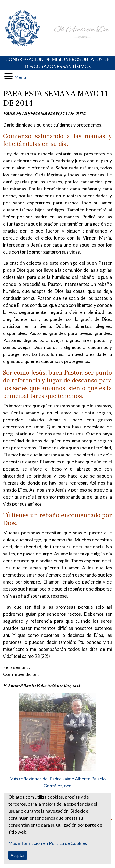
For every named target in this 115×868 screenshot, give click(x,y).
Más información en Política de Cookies (48, 843)
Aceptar (18, 855)
